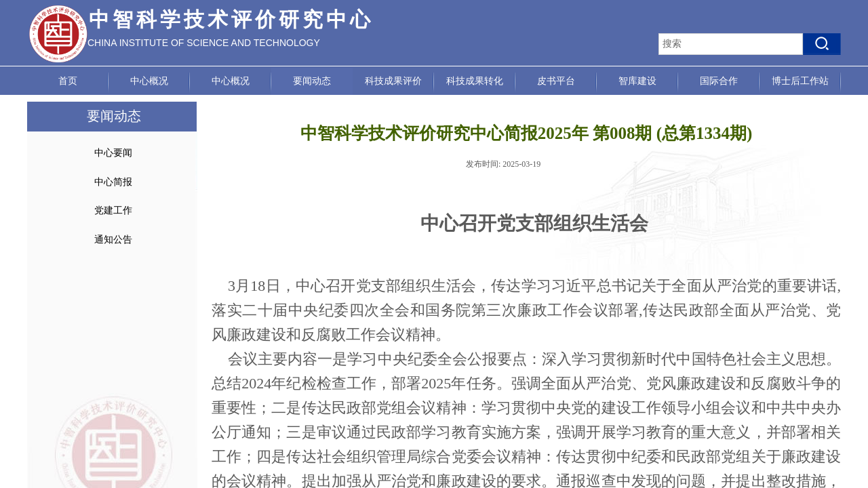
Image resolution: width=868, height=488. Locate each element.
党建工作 (113, 210)
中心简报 (113, 182)
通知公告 (113, 240)
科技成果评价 (393, 81)
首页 (68, 81)
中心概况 (149, 81)
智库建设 (637, 81)
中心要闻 (113, 153)
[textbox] (731, 44)
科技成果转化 (475, 81)
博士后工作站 (800, 81)
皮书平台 (556, 81)
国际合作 (719, 81)
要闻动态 (312, 81)
